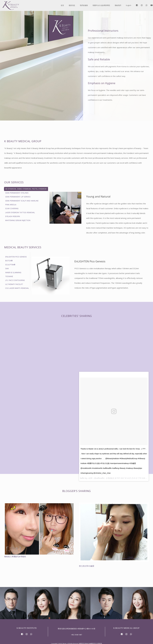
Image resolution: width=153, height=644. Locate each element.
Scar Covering (12, 208)
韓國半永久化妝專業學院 (101, 5)
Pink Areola (11, 205)
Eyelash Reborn (13, 216)
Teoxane (9, 276)
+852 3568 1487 (76, 630)
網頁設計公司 (95, 639)
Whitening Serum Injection (18, 220)
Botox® (9, 261)
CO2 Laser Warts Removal (17, 288)
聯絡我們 (118, 5)
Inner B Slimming (13, 272)
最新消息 (72, 5)
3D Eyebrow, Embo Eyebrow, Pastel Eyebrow (26, 189)
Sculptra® (10, 265)
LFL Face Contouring (15, 280)
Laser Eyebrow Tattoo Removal (20, 212)
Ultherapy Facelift (14, 284)
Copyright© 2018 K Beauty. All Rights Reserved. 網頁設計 (68, 639)
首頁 (62, 5)
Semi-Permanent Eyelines (17, 193)
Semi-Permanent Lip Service (18, 197)
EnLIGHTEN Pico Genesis (16, 257)
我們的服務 (84, 5)
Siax (7, 268)
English (129, 5)
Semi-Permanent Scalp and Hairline (22, 201)
